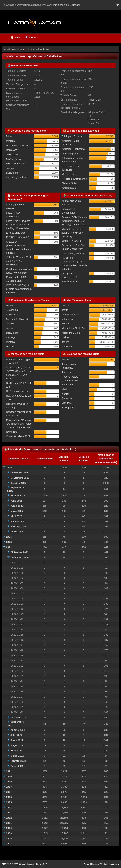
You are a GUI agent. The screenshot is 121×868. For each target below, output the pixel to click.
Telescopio (12, 154)
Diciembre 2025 (19, 473)
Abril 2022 (16, 751)
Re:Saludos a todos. (17, 391)
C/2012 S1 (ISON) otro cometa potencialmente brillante (19, 289)
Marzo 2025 (17, 521)
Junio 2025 (17, 506)
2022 (9, 547)
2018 (9, 787)
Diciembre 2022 (19, 552)
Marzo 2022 (17, 756)
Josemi (10, 168)
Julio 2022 (16, 735)
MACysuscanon (15, 159)
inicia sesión (60, 5)
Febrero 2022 (18, 761)
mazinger (11, 337)
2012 (9, 818)
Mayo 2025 (17, 511)
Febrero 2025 (18, 526)
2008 (9, 838)
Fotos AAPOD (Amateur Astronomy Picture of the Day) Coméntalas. (19, 225)
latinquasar (12, 150)
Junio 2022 (17, 740)
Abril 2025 (16, 516)
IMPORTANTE (70, 282)
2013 (9, 813)
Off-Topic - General (72, 136)
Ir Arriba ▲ (114, 864)
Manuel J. (11, 346)
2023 (9, 542)
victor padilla (69, 408)
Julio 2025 (16, 501)
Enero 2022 (17, 766)
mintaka (10, 141)
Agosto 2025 (18, 496)
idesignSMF (41, 864)
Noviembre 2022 (20, 557)
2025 (9, 467)
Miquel (10, 136)
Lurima (65, 337)
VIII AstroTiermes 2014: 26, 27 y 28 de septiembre (19, 261)
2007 (9, 844)
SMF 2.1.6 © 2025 (10, 864)
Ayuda (87, 864)
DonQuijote (12, 173)
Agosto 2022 (18, 730)
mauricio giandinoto (17, 177)
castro (9, 328)
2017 (9, 792)
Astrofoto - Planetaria (73, 149)
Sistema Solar (69, 183)
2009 (9, 833)
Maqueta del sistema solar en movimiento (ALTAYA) (73, 233)
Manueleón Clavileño (18, 145)
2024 (9, 537)
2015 (9, 802)
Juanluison (68, 372)
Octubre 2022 (18, 717)
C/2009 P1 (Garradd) (18, 237)
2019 (9, 782)
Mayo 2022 (17, 745)
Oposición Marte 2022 (18, 436)
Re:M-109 (12, 432)
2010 (9, 828)
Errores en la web (16, 233)
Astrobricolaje (69, 188)
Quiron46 (67, 398)
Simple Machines (27, 864)
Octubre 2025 (18, 483)
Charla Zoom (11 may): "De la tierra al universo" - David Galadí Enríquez (19, 424)
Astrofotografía (70, 154)
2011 (9, 823)
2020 (9, 776)
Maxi (64, 389)
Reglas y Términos (100, 864)
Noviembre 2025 (20, 478)
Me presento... (70, 174)
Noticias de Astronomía (74, 179)
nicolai (65, 394)
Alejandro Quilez (15, 164)
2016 (9, 797)
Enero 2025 (17, 532)
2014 (9, 807)
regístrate (75, 5)
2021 (9, 771)
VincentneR (95, 100)
